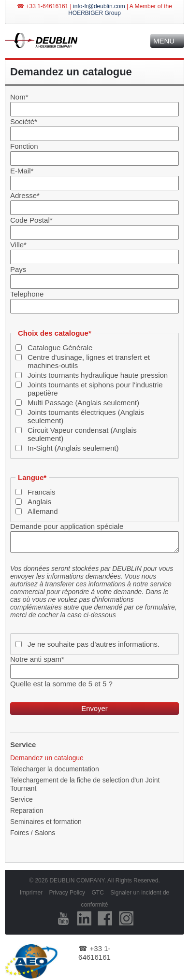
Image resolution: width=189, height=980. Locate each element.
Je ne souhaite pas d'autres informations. (94, 644)
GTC (97, 893)
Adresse (25, 195)
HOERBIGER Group (94, 13)
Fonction (24, 146)
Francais (42, 492)
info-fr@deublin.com (99, 6)
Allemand (43, 511)
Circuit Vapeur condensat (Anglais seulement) (82, 434)
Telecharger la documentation (55, 769)
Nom (19, 97)
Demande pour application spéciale (67, 526)
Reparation (27, 810)
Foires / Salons (33, 833)
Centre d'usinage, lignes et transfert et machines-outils (89, 361)
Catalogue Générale (60, 348)
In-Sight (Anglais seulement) (73, 448)
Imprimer (31, 893)
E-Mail (22, 171)
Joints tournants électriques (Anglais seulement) (86, 416)
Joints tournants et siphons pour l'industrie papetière (95, 389)
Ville (18, 245)
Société (24, 121)
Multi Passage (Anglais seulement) (83, 403)
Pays (18, 269)
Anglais (39, 502)
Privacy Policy (67, 893)
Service (22, 799)
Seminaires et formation (46, 822)
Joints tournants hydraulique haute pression (98, 375)
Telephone (27, 294)
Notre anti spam (37, 659)
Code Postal (31, 220)
